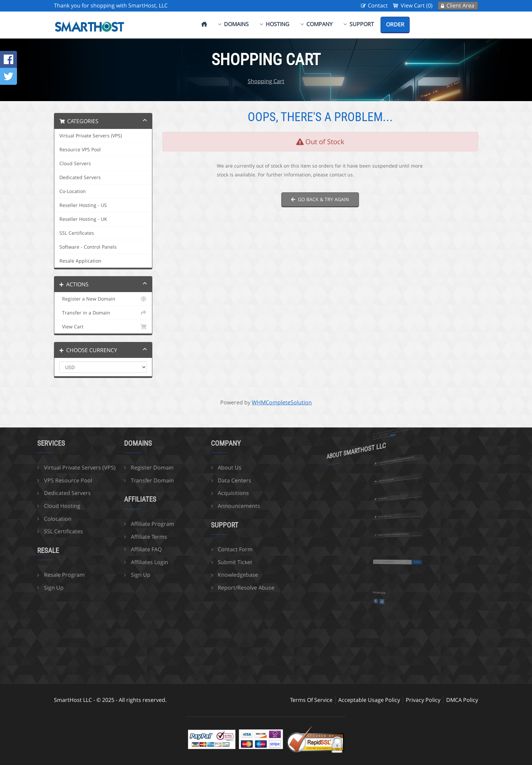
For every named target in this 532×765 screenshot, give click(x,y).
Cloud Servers (75, 164)
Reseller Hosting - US (83, 205)
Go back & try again (320, 199)
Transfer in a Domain (103, 313)
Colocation (31, 519)
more (395, 433)
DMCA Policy (462, 700)
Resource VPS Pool (80, 150)
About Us (203, 467)
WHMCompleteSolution (282, 402)
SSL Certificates (77, 233)
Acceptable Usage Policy (369, 700)
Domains (236, 24)
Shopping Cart (266, 81)
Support (362, 24)
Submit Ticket (208, 562)
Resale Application (80, 261)
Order (395, 24)
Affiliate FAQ (120, 549)
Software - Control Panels (88, 247)
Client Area (460, 5)
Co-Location (73, 191)
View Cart (103, 327)
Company (319, 24)
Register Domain (126, 467)
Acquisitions (207, 493)
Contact (378, 5)
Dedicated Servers (80, 177)
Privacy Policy (423, 700)
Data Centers (208, 480)
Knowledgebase (211, 575)
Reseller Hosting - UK (83, 219)
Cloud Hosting (35, 506)
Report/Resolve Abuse (219, 588)
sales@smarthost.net (392, 478)
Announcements (212, 506)
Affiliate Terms (122, 537)
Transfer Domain (126, 480)
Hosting (278, 24)
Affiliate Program (126, 524)
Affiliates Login (123, 562)
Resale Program (38, 575)
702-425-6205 (391, 496)
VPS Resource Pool (41, 480)
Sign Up (27, 588)
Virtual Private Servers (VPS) (91, 136)
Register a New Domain (103, 299)
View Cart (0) (417, 5)
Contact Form (208, 549)
